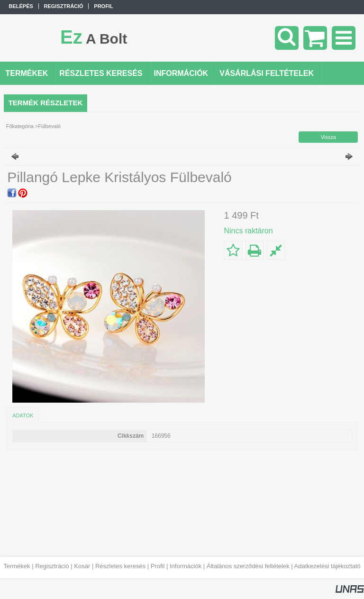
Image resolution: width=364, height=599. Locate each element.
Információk (186, 566)
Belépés (21, 6)
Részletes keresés (120, 566)
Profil (158, 566)
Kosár (82, 566)
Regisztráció (52, 566)
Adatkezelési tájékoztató (328, 566)
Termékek (17, 566)
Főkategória (20, 126)
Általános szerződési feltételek (248, 566)
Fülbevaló (49, 126)
